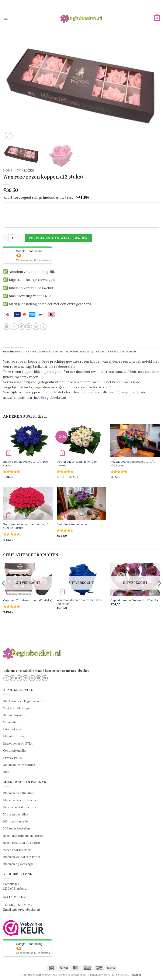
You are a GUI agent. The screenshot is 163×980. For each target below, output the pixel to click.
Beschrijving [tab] (13, 352)
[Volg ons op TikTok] (19, 678)
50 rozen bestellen (16, 815)
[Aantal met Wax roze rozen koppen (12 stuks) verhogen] (19, 238)
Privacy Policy (13, 758)
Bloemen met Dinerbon (19, 793)
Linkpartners (12, 730)
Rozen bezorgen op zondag (22, 843)
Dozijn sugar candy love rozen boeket (77, 464)
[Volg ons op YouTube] (45, 678)
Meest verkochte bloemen (21, 800)
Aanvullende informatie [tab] (45, 352)
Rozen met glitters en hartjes (23, 836)
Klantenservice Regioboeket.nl (24, 701)
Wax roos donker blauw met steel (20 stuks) (79, 602)
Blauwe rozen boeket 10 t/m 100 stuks (26, 464)
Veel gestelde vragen (17, 708)
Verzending (11, 722)
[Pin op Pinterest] (36, 327)
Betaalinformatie (15, 715)
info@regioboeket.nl (50, 398)
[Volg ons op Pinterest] (32, 678)
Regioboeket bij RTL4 (18, 744)
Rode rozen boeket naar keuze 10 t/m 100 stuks (26, 526)
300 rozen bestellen (16, 829)
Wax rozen (26, 171)
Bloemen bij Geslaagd (18, 864)
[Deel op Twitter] (21, 327)
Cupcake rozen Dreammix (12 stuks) (135, 600)
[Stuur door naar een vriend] (29, 327)
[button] (6, 18)
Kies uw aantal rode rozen (21, 808)
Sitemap (137, 975)
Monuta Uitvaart (14, 737)
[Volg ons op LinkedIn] (38, 678)
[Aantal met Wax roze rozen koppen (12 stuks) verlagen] (6, 238)
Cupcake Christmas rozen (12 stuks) (28, 600)
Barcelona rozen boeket (73, 524)
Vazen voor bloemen (17, 850)
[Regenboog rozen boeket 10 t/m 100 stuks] (135, 441)
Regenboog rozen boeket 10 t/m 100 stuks (133, 464)
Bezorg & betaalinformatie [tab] (119, 352)
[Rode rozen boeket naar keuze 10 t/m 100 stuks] (28, 503)
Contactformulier (15, 751)
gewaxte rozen (78, 361)
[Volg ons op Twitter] (26, 678)
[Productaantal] (12, 238)
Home (8, 171)
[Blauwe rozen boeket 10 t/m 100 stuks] (28, 441)
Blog (6, 772)
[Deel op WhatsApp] (7, 327)
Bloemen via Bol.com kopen (22, 857)
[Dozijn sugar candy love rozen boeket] (81, 441)
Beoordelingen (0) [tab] (81, 352)
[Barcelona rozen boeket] (81, 503)
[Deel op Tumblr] (43, 327)
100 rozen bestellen (16, 822)
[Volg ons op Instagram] (13, 678)
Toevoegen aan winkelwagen (58, 238)
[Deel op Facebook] (14, 327)
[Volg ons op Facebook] (6, 678)
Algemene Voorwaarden (19, 765)
